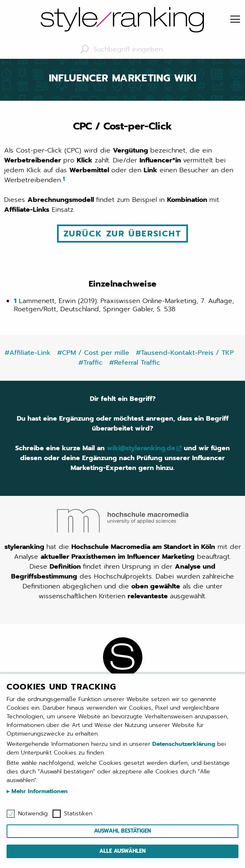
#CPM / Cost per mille (93, 353)
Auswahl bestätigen (122, 831)
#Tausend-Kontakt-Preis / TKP (185, 353)
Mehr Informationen (39, 791)
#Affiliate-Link (27, 353)
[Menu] (235, 20)
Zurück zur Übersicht (122, 234)
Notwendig (33, 814)
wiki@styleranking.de (141, 448)
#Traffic (90, 363)
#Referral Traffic (135, 363)
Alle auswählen (122, 851)
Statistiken (78, 814)
